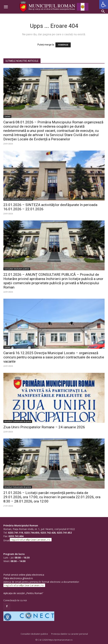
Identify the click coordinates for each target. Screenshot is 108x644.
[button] (104, 4)
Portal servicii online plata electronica (24, 575)
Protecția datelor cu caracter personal (70, 634)
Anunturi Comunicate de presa (18, 421)
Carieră (7, 116)
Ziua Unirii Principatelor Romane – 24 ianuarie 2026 (44, 427)
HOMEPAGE (63, 45)
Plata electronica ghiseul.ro (18, 578)
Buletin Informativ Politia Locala (18, 199)
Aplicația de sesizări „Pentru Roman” (23, 593)
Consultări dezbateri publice (17, 269)
